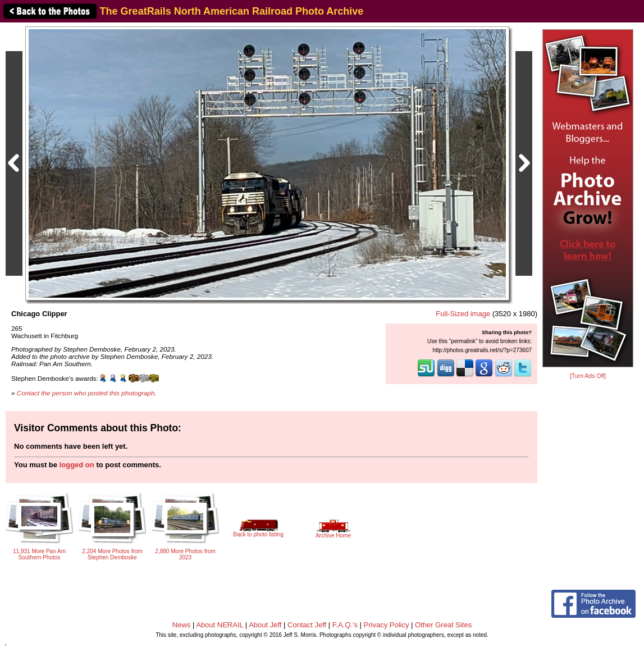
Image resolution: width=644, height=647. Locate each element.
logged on (77, 465)
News (182, 625)
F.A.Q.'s (345, 625)
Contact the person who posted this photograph (86, 393)
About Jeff (265, 625)
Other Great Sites (443, 625)
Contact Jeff (307, 625)
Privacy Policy (387, 625)
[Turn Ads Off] (588, 376)
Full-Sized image (463, 314)
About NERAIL (220, 625)
